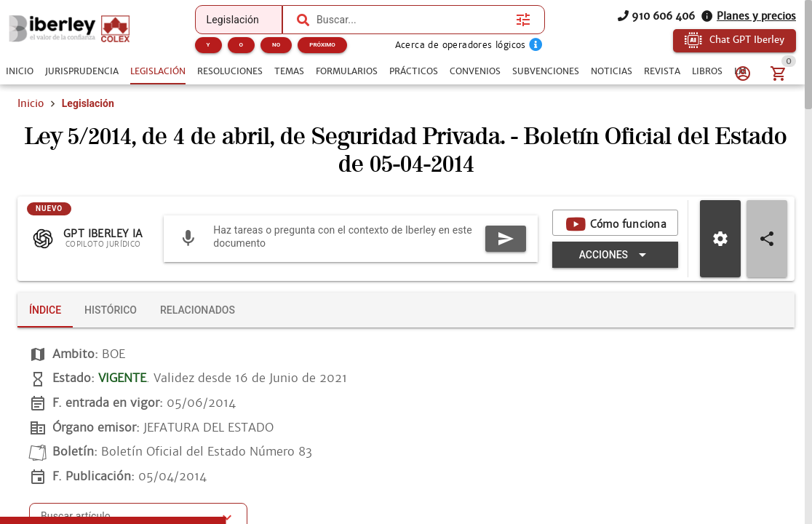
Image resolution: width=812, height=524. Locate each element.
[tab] (20, 71)
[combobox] (413, 20)
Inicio (31, 103)
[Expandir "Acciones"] (615, 255)
